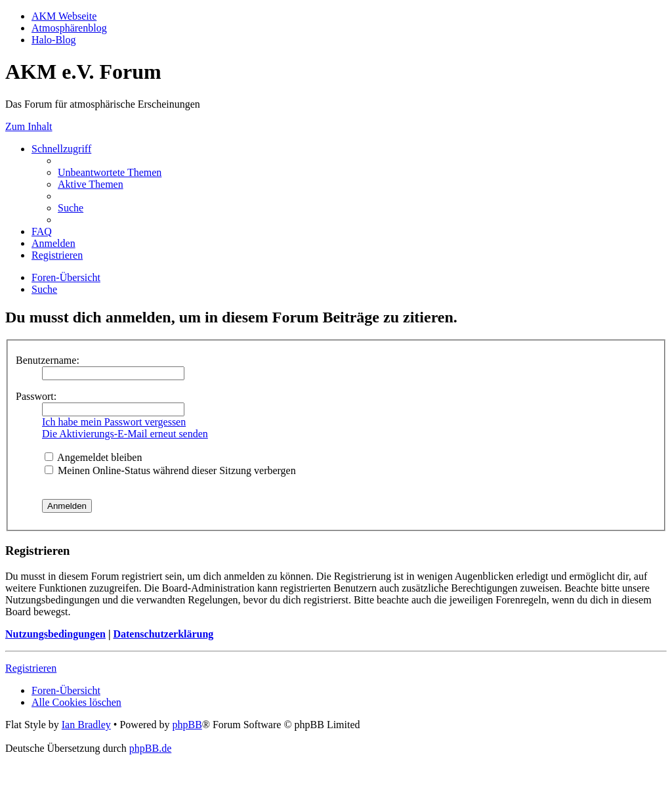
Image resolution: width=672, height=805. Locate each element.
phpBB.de (150, 748)
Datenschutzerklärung (163, 634)
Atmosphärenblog (69, 28)
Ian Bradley (86, 725)
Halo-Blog (54, 40)
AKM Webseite (64, 16)
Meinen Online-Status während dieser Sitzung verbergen (170, 470)
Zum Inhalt (29, 126)
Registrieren (31, 668)
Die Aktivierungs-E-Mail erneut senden (125, 434)
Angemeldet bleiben (93, 457)
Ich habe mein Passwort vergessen (114, 422)
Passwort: (36, 396)
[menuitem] (110, 172)
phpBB (187, 725)
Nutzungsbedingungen (55, 634)
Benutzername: (48, 360)
